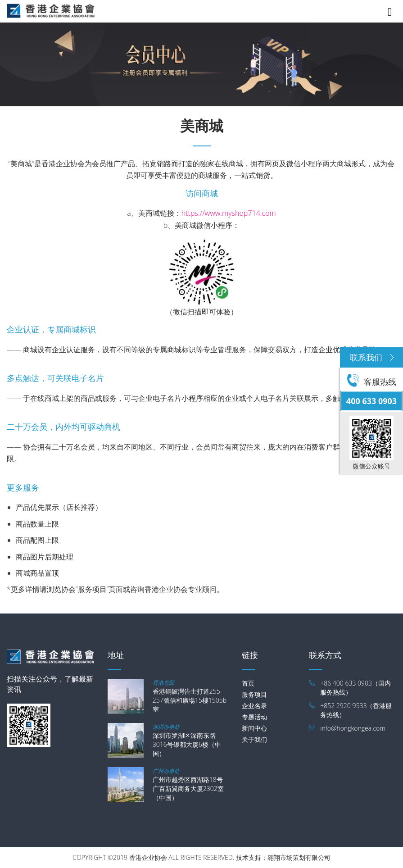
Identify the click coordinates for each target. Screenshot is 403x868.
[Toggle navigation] (390, 10)
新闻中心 (254, 728)
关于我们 (254, 739)
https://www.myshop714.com (229, 213)
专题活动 (254, 717)
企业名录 (254, 706)
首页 (248, 683)
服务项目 (254, 694)
